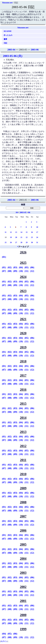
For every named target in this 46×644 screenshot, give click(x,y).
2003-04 (11, 50)
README (8, 31)
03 (15, 267)
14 (21, 232)
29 (27, 242)
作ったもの (8, 35)
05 (27, 267)
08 (10, 271)
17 (37, 232)
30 (32, 242)
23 (32, 237)
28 (21, 242)
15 (27, 232)
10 (37, 227)
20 (16, 237)
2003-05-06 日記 (23, 7)
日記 (5, 43)
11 (6, 232)
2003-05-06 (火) (13, 56)
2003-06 (35, 50)
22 (27, 237)
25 (6, 242)
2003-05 (23, 212)
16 (32, 232)
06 (29, 212)
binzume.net (7, 3)
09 (15, 271)
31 (37, 242)
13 (16, 232)
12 (11, 232)
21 (21, 237)
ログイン (4, 641)
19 (11, 237)
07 (4, 271)
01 (4, 257)
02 (10, 267)
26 (11, 242)
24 (37, 237)
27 (16, 242)
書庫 (5, 39)
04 (17, 212)
